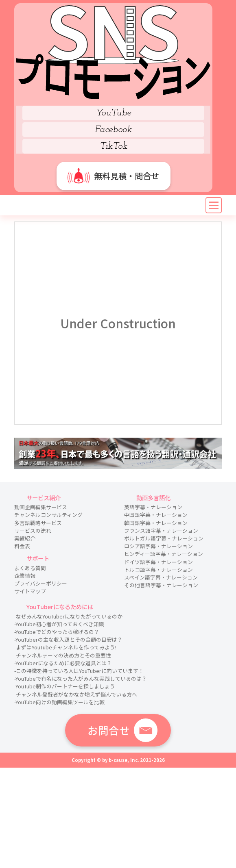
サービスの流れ (33, 531)
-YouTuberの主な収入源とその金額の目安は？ (68, 639)
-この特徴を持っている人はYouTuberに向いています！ (79, 671)
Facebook (113, 130)
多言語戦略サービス (38, 523)
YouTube (114, 113)
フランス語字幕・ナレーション (161, 531)
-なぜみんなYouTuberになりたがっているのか (68, 616)
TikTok (114, 146)
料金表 (22, 546)
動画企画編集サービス (41, 507)
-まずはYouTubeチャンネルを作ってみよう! (65, 647)
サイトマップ (30, 591)
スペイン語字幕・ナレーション (161, 577)
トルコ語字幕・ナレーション (158, 570)
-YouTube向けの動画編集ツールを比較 (59, 702)
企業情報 (25, 576)
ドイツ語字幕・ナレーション (158, 562)
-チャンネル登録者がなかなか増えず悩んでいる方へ (76, 694)
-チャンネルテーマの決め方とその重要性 (63, 655)
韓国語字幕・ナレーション (156, 523)
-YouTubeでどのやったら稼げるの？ (57, 632)
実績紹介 (25, 538)
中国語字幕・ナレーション (156, 515)
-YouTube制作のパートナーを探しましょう (65, 686)
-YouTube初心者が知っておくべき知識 (59, 624)
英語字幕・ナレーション (153, 507)
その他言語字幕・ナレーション (161, 585)
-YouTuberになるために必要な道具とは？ (63, 663)
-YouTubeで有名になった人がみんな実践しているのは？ (81, 678)
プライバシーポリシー (41, 583)
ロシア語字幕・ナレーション (158, 546)
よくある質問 (30, 568)
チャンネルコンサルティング (48, 515)
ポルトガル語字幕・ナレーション (164, 538)
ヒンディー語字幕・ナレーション (164, 554)
